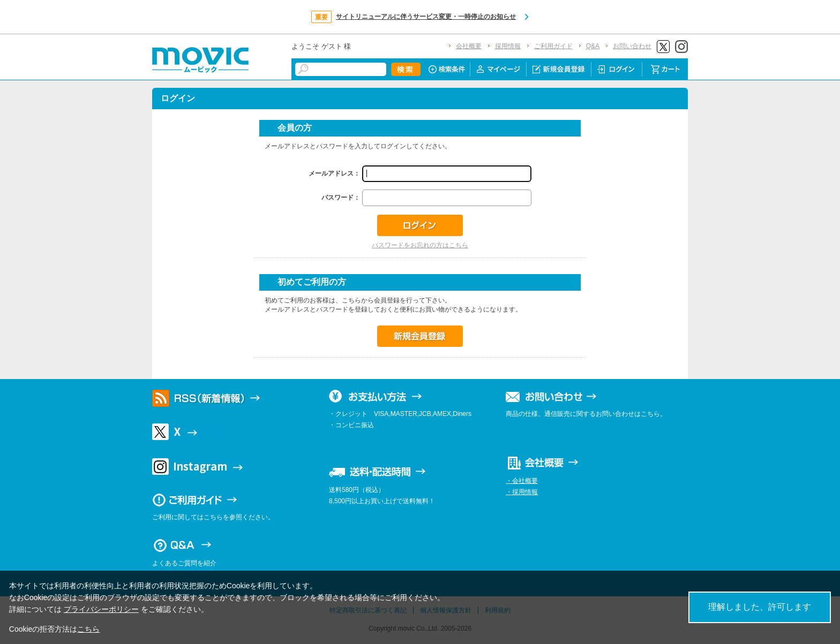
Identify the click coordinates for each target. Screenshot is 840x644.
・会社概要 (522, 481)
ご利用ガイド (553, 46)
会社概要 (469, 46)
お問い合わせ (632, 46)
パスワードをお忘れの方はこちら (420, 245)
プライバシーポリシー (101, 609)
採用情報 (508, 46)
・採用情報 (522, 492)
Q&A (593, 46)
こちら (88, 629)
